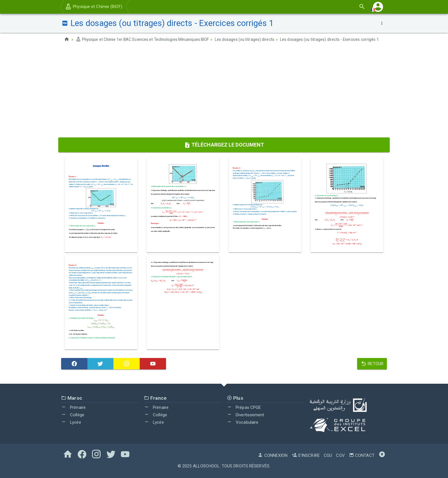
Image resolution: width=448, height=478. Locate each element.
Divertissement (246, 415)
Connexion (273, 455)
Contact (362, 455)
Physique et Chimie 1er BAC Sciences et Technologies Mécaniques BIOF (144, 39)
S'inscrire (306, 455)
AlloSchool (206, 466)
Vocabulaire (243, 422)
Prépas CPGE (244, 407)
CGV (340, 455)
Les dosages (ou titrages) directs (248, 39)
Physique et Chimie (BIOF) (94, 7)
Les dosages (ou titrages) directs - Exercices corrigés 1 (334, 39)
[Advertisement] (224, 92)
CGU (328, 455)
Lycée (71, 422)
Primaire (73, 407)
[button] (378, 7)
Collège (73, 415)
